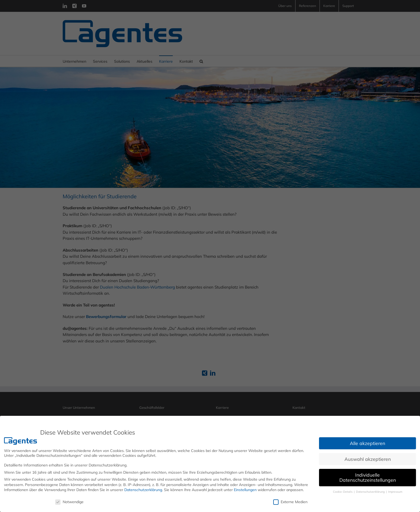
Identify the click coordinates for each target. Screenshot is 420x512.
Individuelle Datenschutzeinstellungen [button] (368, 477)
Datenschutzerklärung (143, 490)
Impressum (395, 492)
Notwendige (69, 502)
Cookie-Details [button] (343, 492)
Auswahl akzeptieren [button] (368, 459)
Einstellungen (245, 490)
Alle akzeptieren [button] (367, 443)
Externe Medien (290, 502)
